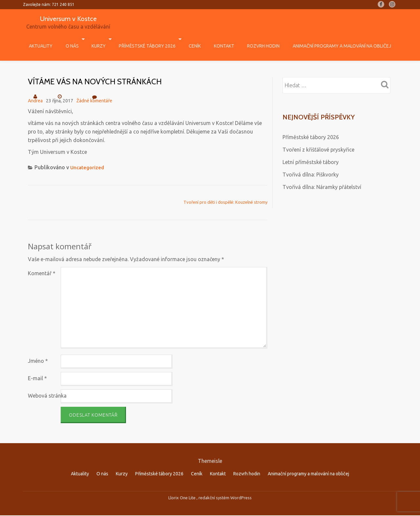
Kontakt (219, 39)
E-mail (37, 364)
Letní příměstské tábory (311, 148)
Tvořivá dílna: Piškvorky (311, 161)
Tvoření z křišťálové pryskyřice (318, 136)
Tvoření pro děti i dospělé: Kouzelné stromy (225, 188)
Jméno (38, 347)
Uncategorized (88, 154)
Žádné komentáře (94, 85)
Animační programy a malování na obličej (324, 39)
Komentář (42, 259)
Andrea (35, 87)
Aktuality (59, 39)
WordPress (241, 484)
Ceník (196, 39)
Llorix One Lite (182, 484)
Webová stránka (47, 382)
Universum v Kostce (68, 18)
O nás (84, 39)
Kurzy (107, 39)
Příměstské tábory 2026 (152, 39)
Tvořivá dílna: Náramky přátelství (322, 173)
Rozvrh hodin (252, 39)
